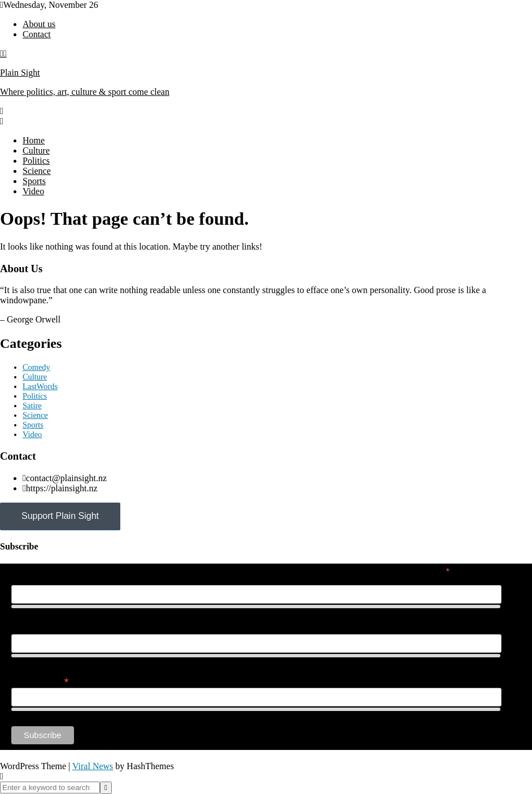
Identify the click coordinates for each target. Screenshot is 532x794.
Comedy (36, 367)
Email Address (40, 681)
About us (39, 24)
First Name (30, 579)
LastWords (40, 386)
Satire (32, 405)
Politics (36, 161)
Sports (34, 181)
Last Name (30, 628)
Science (37, 171)
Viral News (93, 766)
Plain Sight (20, 73)
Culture (36, 150)
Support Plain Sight (60, 516)
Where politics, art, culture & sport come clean (85, 92)
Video (33, 191)
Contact (37, 34)
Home (34, 140)
